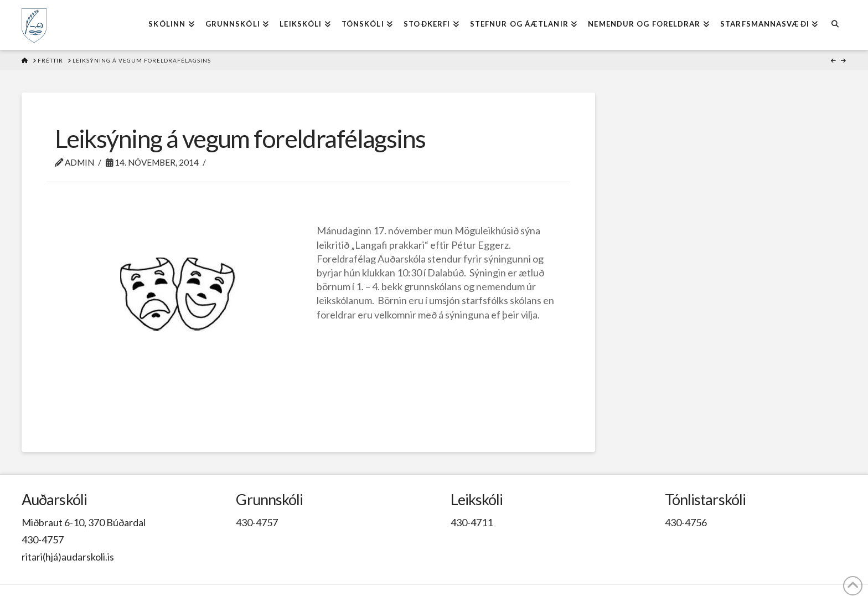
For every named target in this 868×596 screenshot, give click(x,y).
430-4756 (686, 522)
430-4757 (43, 540)
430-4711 (472, 522)
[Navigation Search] (835, 25)
